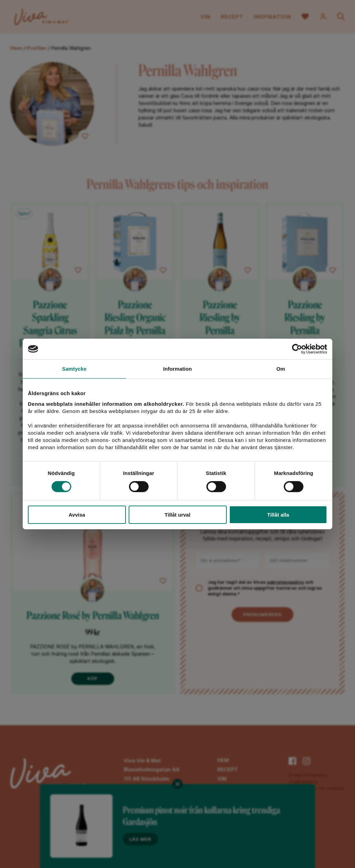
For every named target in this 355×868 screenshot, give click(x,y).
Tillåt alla (278, 515)
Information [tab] (177, 369)
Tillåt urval (178, 515)
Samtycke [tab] (74, 369)
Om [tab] (281, 369)
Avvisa (77, 515)
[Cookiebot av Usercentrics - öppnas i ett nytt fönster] (297, 349)
